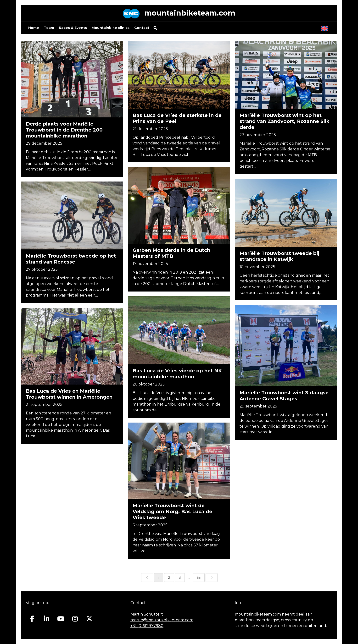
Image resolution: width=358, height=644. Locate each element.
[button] (155, 28)
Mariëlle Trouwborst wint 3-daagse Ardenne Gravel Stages (284, 396)
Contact (142, 28)
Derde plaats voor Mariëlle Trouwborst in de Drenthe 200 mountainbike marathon (64, 130)
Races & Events (73, 28)
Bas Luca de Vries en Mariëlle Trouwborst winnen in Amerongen (69, 394)
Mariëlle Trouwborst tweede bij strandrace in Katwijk (280, 256)
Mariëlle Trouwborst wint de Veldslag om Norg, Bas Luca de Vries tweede (173, 512)
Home (34, 28)
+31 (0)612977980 (147, 626)
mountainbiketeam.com (190, 13)
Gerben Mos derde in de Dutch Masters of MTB (172, 253)
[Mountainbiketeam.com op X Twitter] (89, 619)
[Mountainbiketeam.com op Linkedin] (47, 619)
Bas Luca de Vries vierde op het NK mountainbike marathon (178, 374)
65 (199, 577)
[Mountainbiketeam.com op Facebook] (32, 619)
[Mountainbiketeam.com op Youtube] (61, 619)
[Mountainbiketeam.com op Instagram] (75, 619)
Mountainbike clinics (111, 28)
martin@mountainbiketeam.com (162, 620)
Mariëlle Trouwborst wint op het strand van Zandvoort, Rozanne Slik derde (285, 121)
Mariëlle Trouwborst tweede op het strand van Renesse (71, 259)
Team (49, 28)
